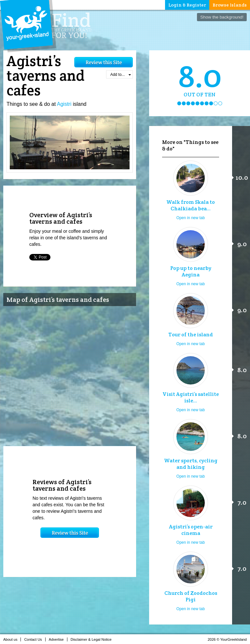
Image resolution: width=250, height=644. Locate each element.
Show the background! (222, 17)
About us (12, 639)
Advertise (58, 639)
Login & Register (187, 5)
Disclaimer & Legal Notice (93, 639)
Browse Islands (230, 5)
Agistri (64, 104)
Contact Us (35, 639)
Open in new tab (191, 218)
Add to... (121, 75)
